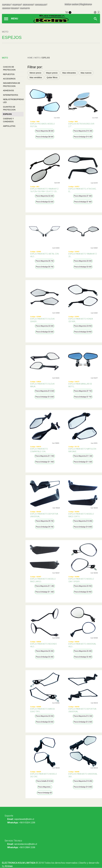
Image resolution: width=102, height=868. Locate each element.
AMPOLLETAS (9, 126)
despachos (28, 4)
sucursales (40, 4)
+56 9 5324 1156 (27, 823)
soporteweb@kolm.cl (24, 819)
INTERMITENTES (11, 95)
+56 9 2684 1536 (27, 847)
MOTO (37, 58)
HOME (30, 58)
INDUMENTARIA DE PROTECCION (12, 85)
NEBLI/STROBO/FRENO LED (13, 101)
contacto (25, 8)
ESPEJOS (7, 114)
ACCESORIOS (9, 79)
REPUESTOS (9, 74)
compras (16, 4)
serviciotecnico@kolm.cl (26, 844)
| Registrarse (85, 4)
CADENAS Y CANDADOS (8, 120)
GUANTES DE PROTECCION (9, 108)
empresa (6, 4)
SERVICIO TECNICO (10, 8)
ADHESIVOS (8, 90)
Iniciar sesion (71, 4)
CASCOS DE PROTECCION (9, 68)
